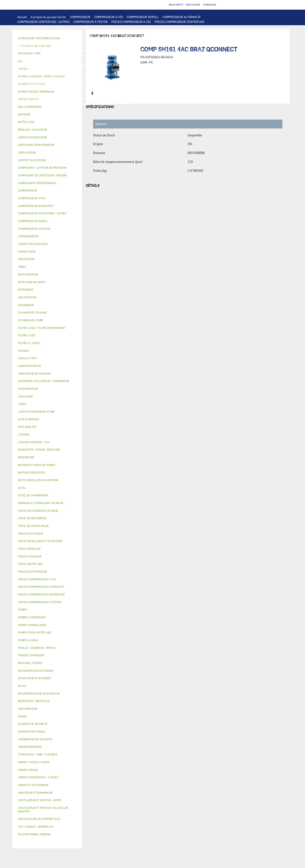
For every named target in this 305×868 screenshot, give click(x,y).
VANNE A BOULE (202, 79)
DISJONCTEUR (92, 51)
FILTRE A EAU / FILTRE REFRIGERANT (127, 99)
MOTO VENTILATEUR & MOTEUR (82, 41)
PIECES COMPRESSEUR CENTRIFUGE (180, 22)
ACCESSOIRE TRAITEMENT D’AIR (104, 84)
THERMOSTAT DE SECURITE (135, 55)
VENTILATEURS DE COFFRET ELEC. (170, 51)
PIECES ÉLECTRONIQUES (136, 26)
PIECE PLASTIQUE (115, 75)
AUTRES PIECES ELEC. (173, 55)
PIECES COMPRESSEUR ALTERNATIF (42, 26)
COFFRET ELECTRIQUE (33, 51)
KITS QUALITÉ (85, 103)
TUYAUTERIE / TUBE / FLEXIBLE (39, 94)
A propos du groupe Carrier (48, 17)
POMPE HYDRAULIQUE (32, 60)
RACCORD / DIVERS (203, 94)
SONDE (202, 51)
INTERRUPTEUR (205, 46)
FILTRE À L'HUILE (54, 65)
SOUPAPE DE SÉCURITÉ (67, 70)
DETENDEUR (208, 70)
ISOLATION (84, 79)
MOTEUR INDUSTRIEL (32, 46)
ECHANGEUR (91, 36)
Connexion (210, 5)
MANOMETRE (107, 103)
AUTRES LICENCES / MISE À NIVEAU (185, 89)
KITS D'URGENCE (168, 99)
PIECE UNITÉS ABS (30, 103)
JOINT (143, 94)
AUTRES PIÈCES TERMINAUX (37, 99)
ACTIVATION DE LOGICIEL (139, 89)
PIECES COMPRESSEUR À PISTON (93, 26)
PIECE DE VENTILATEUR (67, 46)
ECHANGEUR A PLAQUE (136, 36)
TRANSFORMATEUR (65, 51)
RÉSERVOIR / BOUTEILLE (56, 79)
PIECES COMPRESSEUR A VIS (131, 22)
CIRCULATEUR (94, 60)
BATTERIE (110, 36)
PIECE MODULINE (59, 103)
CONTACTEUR (168, 46)
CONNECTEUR (69, 55)
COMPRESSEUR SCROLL (143, 17)
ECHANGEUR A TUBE (169, 36)
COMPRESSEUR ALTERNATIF (182, 17)
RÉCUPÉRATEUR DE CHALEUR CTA (40, 89)
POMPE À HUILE (114, 65)
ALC (76, 36)
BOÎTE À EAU (26, 79)
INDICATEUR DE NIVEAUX (169, 94)
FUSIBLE (111, 51)
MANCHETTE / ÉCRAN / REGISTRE (205, 84)
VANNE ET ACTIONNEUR (112, 79)
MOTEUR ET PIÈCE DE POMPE (127, 60)
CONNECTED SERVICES (98, 55)
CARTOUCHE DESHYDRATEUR (131, 70)
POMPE (196, 55)
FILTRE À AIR (140, 84)
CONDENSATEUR (132, 51)
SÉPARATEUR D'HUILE (84, 65)
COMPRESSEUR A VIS (109, 17)
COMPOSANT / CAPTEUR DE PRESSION (199, 65)
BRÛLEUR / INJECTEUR (211, 99)
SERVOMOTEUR (178, 79)
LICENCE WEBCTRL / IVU (100, 89)
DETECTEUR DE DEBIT (32, 70)
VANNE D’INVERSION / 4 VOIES (175, 70)
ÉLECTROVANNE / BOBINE (35, 84)
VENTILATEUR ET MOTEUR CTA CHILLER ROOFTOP (141, 41)
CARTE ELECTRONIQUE (172, 26)
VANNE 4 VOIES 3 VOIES (148, 79)
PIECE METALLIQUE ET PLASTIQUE (75, 75)
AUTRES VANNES (67, 84)
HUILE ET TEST (200, 60)
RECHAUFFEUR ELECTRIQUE (37, 55)
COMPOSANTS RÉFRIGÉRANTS (149, 65)
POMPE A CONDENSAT (66, 60)
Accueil (22, 17)
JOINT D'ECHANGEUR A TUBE (37, 41)
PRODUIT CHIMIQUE (78, 94)
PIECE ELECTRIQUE (100, 46)
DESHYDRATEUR (97, 70)
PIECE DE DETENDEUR (32, 75)
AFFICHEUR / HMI (89, 31)
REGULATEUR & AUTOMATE (123, 31)
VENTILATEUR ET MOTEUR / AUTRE (202, 41)
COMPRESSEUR (80, 17)
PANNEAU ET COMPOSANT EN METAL (155, 75)
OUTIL (187, 99)
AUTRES (219, 89)
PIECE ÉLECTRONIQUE (33, 571)
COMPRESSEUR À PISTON (90, 22)
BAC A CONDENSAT (196, 75)
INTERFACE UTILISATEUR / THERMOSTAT (45, 31)
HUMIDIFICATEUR (166, 84)
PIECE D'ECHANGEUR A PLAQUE (208, 36)
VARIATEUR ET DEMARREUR (137, 46)
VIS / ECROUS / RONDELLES (79, 99)
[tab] (47, 107)
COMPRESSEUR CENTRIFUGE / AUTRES (43, 22)
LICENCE (73, 89)
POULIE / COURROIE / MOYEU (115, 94)
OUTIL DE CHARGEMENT (162, 31)
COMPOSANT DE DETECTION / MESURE (43, 36)
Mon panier (193, 5)
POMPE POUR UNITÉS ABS (168, 60)
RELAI (186, 46)
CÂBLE (224, 46)
